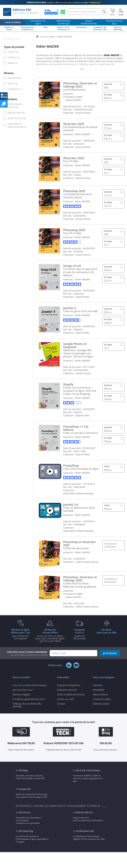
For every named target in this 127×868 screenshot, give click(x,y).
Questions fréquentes (69, 685)
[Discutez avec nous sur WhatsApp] (63, 12)
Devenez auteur (101, 704)
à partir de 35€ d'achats (80, 634)
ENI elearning (26, 831)
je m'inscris (110, 653)
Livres (13, 52)
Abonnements (100, 694)
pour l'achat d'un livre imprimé (20, 634)
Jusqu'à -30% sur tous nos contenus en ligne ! (63, 2)
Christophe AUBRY (73, 97)
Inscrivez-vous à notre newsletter (27, 653)
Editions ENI (21, 12)
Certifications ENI (85, 831)
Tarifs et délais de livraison (71, 694)
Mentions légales (21, 694)
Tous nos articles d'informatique (30, 685)
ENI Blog (23, 770)
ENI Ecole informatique (88, 770)
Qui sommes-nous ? (23, 690)
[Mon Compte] (121, 12)
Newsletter (99, 690)
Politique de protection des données (27, 705)
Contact (61, 704)
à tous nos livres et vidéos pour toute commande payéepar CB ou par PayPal (50, 635)
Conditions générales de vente (29, 699)
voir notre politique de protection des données (29, 655)
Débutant (14, 78)
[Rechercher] (104, 12)
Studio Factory (17, 118)
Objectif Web (16, 113)
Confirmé (15, 89)
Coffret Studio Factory (15, 106)
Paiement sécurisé (67, 690)
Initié (13, 83)
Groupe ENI (25, 789)
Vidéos (13, 63)
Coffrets (13, 57)
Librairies (98, 685)
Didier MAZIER (73, 100)
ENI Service (25, 812)
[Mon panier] (112, 12)
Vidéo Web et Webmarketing (17, 125)
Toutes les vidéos (102, 699)
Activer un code (65, 699)
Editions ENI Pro (84, 812)
